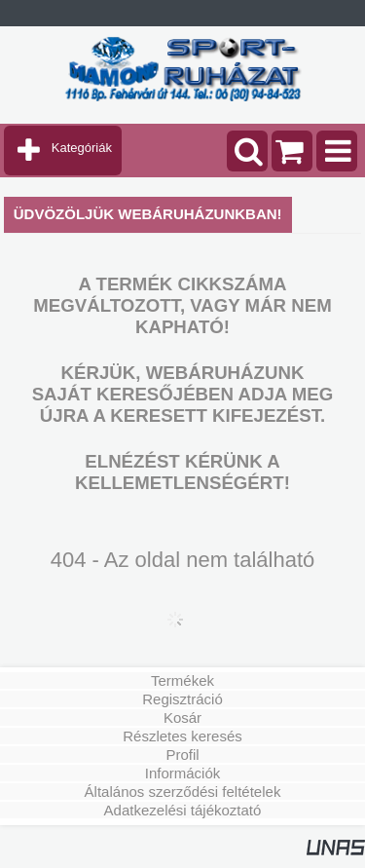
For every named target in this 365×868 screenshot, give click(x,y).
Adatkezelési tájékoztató (183, 810)
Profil (182, 755)
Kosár (182, 717)
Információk (183, 773)
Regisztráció (182, 699)
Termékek (182, 680)
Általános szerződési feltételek (183, 792)
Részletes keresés (182, 736)
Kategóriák (82, 148)
